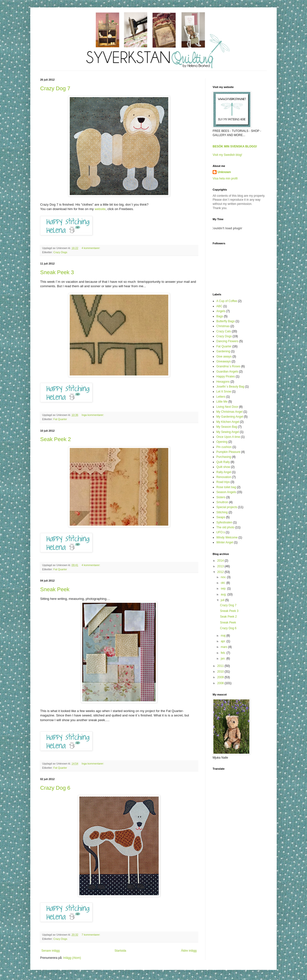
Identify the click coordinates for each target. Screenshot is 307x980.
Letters (221, 397)
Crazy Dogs (60, 252)
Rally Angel (224, 472)
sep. (224, 588)
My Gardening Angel (230, 417)
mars (224, 647)
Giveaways (224, 361)
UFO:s (221, 532)
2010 (221, 672)
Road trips (223, 482)
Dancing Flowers (227, 341)
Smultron (222, 502)
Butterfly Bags (226, 321)
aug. (224, 594)
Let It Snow (224, 392)
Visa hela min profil (225, 178)
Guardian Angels (227, 372)
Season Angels (226, 492)
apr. (224, 641)
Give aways (224, 356)
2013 (221, 566)
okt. (224, 583)
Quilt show (223, 467)
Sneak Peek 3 (57, 272)
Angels (221, 311)
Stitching (222, 512)
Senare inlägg (51, 951)
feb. (224, 653)
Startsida (120, 951)
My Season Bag (227, 427)
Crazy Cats (224, 331)
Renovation (224, 477)
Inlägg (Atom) (72, 958)
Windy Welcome (227, 537)
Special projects (227, 507)
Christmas (223, 326)
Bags (220, 316)
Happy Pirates (226, 376)
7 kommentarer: (91, 935)
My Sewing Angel (228, 432)
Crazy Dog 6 (55, 788)
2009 (221, 677)
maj (224, 636)
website (100, 209)
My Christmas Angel (230, 412)
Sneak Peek (55, 589)
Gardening (223, 351)
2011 (221, 666)
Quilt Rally (223, 462)
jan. (224, 659)
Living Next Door (227, 407)
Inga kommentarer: (93, 415)
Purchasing (224, 457)
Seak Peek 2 (56, 439)
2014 (221, 561)
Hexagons (223, 382)
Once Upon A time (228, 437)
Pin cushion (224, 447)
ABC (219, 306)
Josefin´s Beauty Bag (230, 387)
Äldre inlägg (189, 951)
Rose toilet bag (226, 487)
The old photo (225, 527)
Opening (222, 442)
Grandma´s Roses (228, 366)
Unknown (224, 172)
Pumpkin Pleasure (228, 452)
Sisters (221, 497)
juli (223, 600)
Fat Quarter (60, 419)
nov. (224, 577)
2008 (221, 683)
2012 (221, 572)
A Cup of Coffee (227, 301)
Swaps (221, 517)
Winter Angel (225, 542)
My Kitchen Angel (228, 422)
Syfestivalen (224, 522)
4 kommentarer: (91, 248)
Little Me (222, 402)
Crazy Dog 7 (55, 88)
